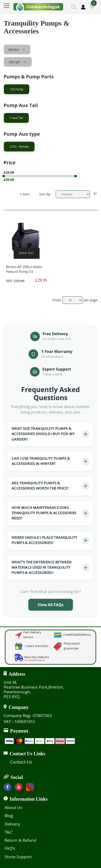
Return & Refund (20, 840)
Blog (9, 816)
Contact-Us (21, 762)
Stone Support (18, 857)
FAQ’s (10, 848)
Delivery (12, 824)
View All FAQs (50, 605)
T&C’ (9, 832)
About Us (13, 807)
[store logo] (38, 6)
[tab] (50, 90)
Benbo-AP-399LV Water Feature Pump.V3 (24, 269)
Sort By (45, 194)
